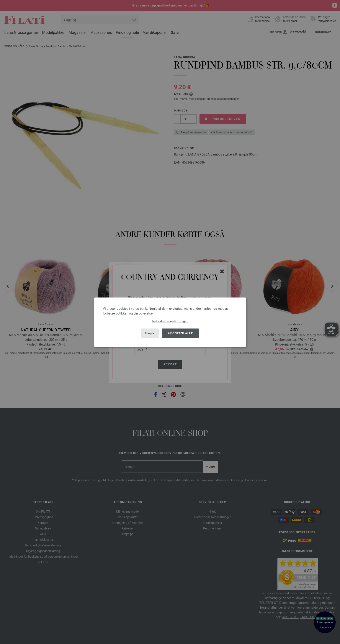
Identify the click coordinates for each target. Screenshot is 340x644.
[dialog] (170, 322)
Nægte (150, 333)
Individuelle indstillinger (170, 321)
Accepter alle (180, 333)
